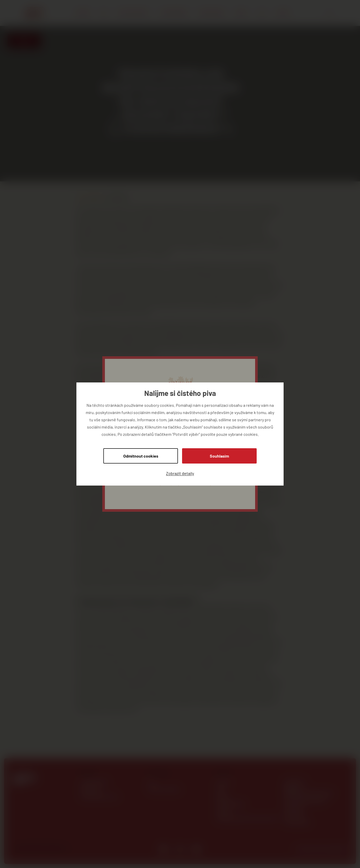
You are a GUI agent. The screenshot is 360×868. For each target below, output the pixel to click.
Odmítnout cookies (141, 456)
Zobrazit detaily (180, 473)
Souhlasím (219, 456)
